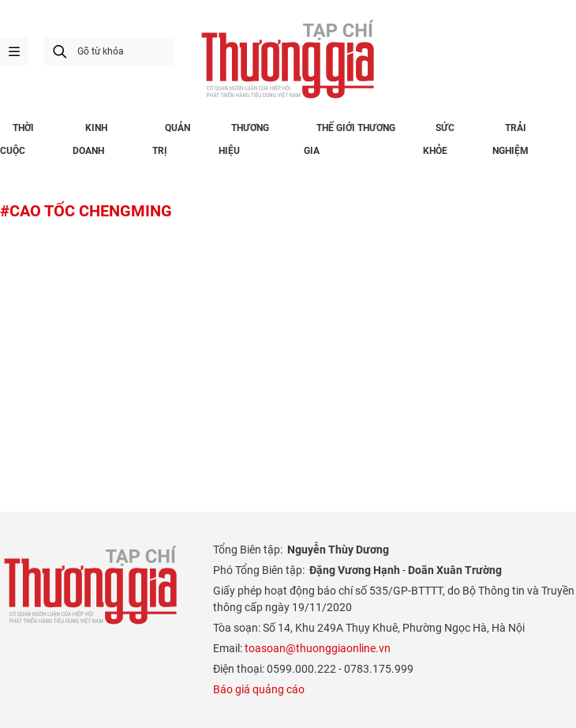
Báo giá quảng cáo (259, 689)
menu (14, 51)
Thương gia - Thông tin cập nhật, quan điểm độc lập (288, 59)
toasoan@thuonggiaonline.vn (318, 648)
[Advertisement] (288, 344)
